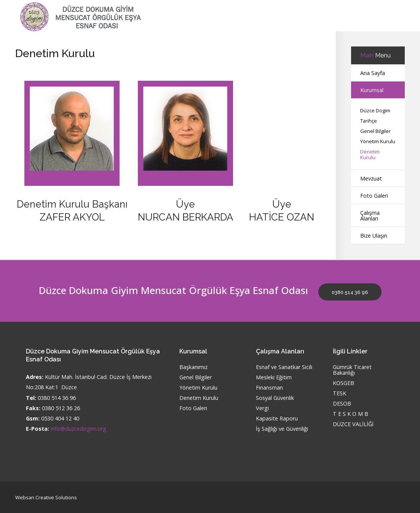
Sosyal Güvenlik (275, 398)
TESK (339, 394)
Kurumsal (372, 90)
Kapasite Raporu (277, 419)
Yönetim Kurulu (378, 141)
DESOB (342, 404)
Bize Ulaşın (374, 236)
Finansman (269, 388)
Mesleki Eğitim (274, 378)
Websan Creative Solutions (46, 497)
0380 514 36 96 (350, 292)
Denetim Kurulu (370, 155)
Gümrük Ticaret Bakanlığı (352, 370)
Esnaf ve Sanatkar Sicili (284, 367)
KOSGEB (343, 383)
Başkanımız (193, 367)
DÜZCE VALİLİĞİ (353, 424)
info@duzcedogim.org (78, 429)
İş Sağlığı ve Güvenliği (282, 429)
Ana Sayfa (373, 73)
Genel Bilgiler (375, 131)
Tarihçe (369, 121)
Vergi (262, 408)
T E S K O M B (351, 414)
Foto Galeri (374, 196)
